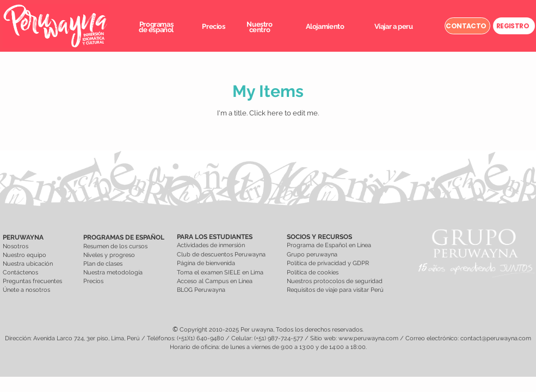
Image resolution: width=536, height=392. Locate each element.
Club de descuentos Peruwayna (221, 255)
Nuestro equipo (24, 255)
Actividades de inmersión (211, 245)
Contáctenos (20, 272)
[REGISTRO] (514, 26)
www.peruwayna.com (368, 338)
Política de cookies (313, 272)
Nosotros (16, 246)
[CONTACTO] (467, 26)
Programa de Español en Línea (329, 245)
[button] (156, 27)
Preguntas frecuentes (32, 281)
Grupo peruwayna (312, 255)
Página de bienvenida (207, 263)
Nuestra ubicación (28, 264)
